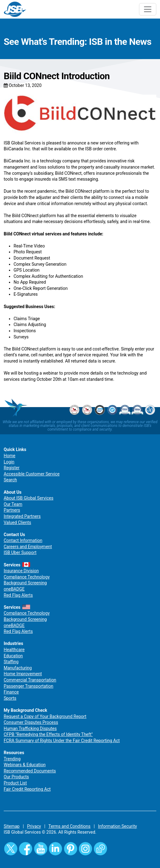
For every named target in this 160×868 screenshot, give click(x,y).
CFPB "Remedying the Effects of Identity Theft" (48, 734)
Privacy (34, 826)
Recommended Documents (30, 771)
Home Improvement (23, 674)
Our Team (13, 504)
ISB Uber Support (20, 552)
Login (9, 462)
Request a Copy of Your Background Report (45, 716)
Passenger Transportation (29, 686)
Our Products (16, 777)
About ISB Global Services (29, 498)
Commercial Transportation (30, 680)
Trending (12, 759)
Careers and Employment (28, 547)
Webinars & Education (25, 765)
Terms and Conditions (70, 826)
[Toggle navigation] (148, 9)
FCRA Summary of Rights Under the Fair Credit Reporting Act (62, 741)
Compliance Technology (27, 577)
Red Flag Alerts (18, 595)
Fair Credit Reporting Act (27, 789)
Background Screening (25, 583)
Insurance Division (21, 571)
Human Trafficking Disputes (30, 728)
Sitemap (12, 826)
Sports (10, 698)
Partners (12, 510)
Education (13, 656)
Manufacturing (18, 668)
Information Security (117, 826)
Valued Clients (17, 522)
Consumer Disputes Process (31, 722)
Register (12, 468)
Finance (11, 692)
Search (10, 480)
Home (10, 456)
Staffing (11, 662)
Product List (15, 783)
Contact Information (23, 540)
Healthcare (14, 650)
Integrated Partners (22, 516)
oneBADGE (14, 589)
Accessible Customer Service (32, 474)
